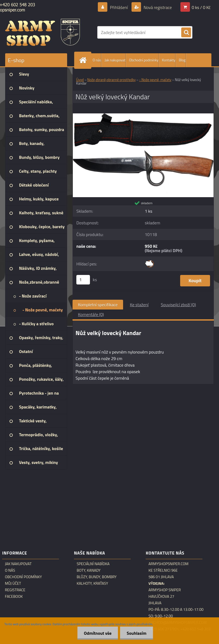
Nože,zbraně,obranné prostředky (111, 80)
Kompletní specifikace (98, 305)
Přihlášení (119, 7)
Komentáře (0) (91, 314)
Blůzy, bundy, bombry (97, 577)
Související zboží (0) (178, 305)
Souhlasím (136, 633)
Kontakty (169, 60)
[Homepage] (84, 60)
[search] (186, 33)
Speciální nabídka (93, 564)
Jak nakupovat (115, 60)
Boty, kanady (89, 570)
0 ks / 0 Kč (201, 7)
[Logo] (43, 32)
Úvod (80, 80)
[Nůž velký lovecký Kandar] (143, 116)
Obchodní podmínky (144, 60)
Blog (182, 60)
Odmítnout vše (97, 633)
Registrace (15, 590)
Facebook (14, 596)
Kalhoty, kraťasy (92, 583)
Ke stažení (139, 305)
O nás (97, 60)
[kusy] (83, 280)
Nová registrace (157, 7)
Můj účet (13, 583)
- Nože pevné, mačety (155, 80)
